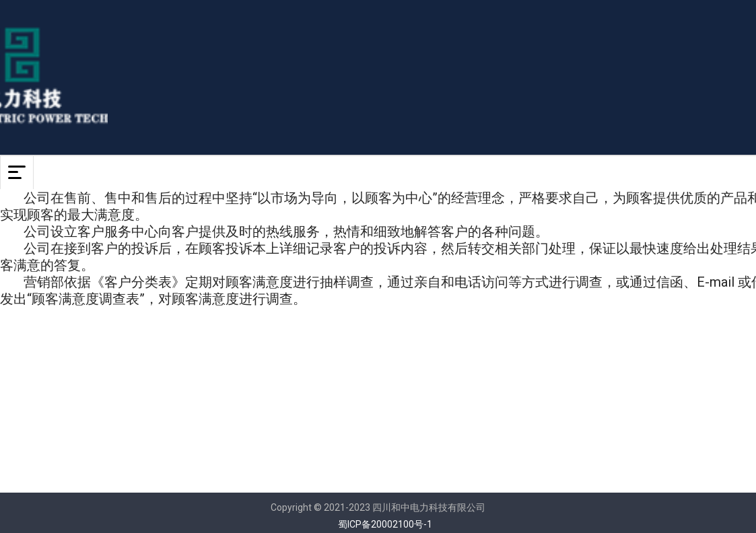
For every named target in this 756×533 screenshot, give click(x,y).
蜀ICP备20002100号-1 (385, 524)
